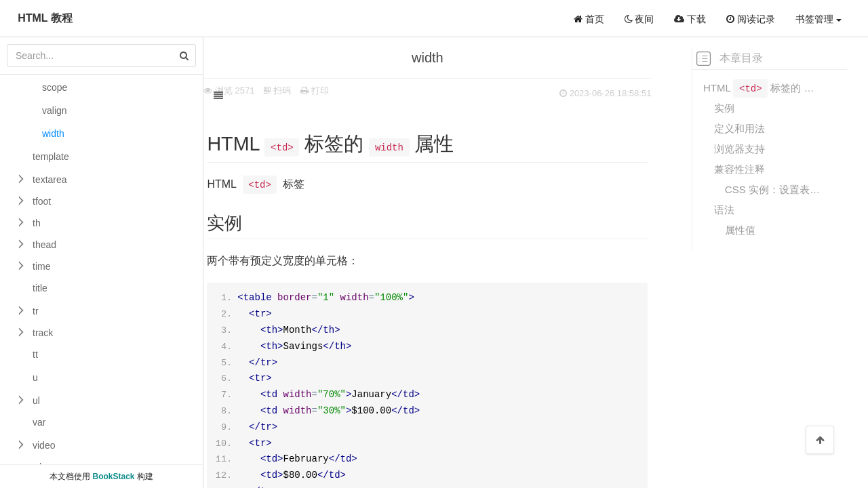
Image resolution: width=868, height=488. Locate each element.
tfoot (42, 201)
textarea (50, 180)
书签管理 (818, 19)
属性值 (740, 230)
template (51, 157)
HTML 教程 (45, 18)
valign (55, 110)
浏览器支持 (739, 149)
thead (44, 245)
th (37, 223)
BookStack (113, 476)
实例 (724, 108)
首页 (589, 19)
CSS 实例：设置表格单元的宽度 (776, 189)
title (40, 288)
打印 (342, 90)
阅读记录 (751, 19)
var (39, 422)
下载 (690, 19)
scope (55, 87)
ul (36, 401)
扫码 (304, 90)
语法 (724, 210)
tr (36, 311)
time (41, 266)
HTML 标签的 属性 (766, 87)
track (43, 333)
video (44, 445)
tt (35, 354)
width (53, 134)
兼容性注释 (739, 169)
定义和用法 (739, 128)
